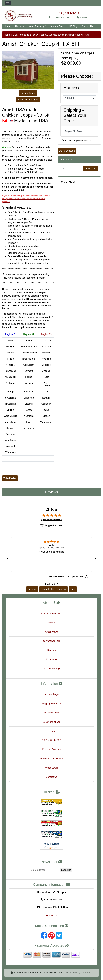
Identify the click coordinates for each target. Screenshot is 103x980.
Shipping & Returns (52, 704)
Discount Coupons (52, 749)
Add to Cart (90, 169)
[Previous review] (8, 558)
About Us (20, 26)
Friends (52, 623)
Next (73, 589)
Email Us (51, 916)
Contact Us (87, 26)
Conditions (52, 659)
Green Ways (51, 632)
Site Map (52, 731)
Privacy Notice (51, 713)
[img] (52, 515)
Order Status (52, 768)
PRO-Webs (87, 973)
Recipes (52, 650)
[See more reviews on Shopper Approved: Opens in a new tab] (66, 576)
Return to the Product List (53, 589)
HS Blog (73, 26)
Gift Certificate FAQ (52, 740)
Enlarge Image (28, 93)
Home (7, 26)
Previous (32, 589)
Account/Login (52, 694)
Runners (72, 87)
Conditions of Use (51, 722)
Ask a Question (67, 151)
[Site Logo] (19, 16)
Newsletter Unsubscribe (52, 759)
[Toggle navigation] (8, 3)
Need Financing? (37, 26)
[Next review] (95, 558)
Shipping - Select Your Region (75, 115)
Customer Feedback (51, 613)
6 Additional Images (28, 100)
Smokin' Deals (57, 26)
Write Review (10, 478)
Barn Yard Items (21, 35)
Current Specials (51, 641)
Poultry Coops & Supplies (44, 35)
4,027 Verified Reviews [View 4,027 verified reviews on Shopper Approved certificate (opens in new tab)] (52, 520)
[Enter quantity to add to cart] (72, 169)
